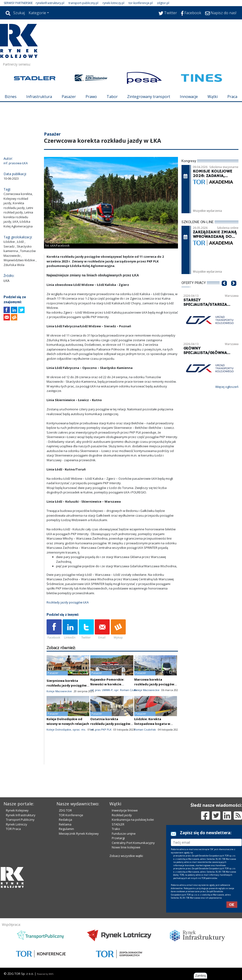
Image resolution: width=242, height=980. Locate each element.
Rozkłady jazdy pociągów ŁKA (68, 602)
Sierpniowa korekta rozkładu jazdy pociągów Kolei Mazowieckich (67, 685)
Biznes (11, 97)
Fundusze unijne (124, 834)
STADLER (118, 824)
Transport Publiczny (20, 820)
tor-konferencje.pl (141, 3)
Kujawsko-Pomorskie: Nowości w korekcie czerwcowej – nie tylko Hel (111, 684)
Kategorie (37, 13)
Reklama (65, 824)
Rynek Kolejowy (17, 810)
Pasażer (69, 97)
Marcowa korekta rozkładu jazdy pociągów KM (154, 684)
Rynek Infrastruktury (21, 815)
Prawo (91, 97)
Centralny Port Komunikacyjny (133, 843)
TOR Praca (13, 829)
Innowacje (189, 97)
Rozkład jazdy (122, 815)
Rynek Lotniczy (17, 824)
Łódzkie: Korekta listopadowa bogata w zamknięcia (152, 724)
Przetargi (118, 838)
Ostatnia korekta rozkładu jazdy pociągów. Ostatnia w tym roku (111, 724)
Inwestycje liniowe (125, 810)
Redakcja (65, 820)
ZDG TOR (65, 810)
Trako (116, 829)
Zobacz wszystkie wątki (126, 856)
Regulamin (66, 829)
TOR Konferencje (71, 815)
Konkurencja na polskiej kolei (133, 820)
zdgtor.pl (163, 3)
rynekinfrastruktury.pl (50, 3)
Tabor (112, 97)
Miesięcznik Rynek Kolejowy (79, 834)
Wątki (213, 97)
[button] (224, 290)
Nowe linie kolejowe (126, 847)
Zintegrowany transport (149, 97)
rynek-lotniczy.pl (113, 3)
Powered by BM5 (45, 974)
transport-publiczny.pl (83, 3)
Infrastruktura (39, 97)
